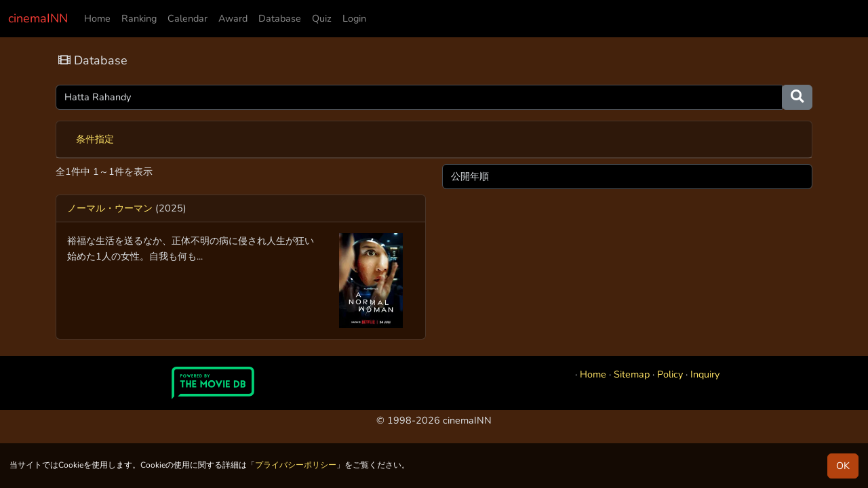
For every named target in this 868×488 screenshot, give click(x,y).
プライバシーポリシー (296, 465)
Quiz (322, 18)
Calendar (188, 18)
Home (97, 18)
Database (280, 18)
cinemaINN (38, 18)
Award (233, 18)
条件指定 (95, 139)
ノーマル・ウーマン (110, 208)
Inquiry (705, 374)
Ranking (139, 18)
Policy (670, 374)
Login (354, 18)
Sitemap (632, 374)
